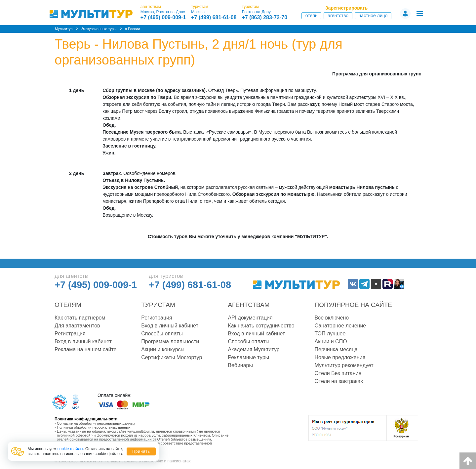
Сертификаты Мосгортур (172, 357)
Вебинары (240, 365)
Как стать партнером (80, 318)
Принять (141, 451)
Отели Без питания (338, 373)
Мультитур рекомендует (344, 365)
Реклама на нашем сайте (86, 349)
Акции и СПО (331, 341)
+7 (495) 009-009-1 (163, 18)
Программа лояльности (170, 341)
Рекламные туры (248, 357)
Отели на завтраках (339, 381)
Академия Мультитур (254, 349)
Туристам (158, 305)
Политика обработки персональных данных (94, 427)
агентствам (151, 7)
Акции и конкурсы (163, 349)
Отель (312, 16)
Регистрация (70, 334)
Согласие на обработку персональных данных (96, 423)
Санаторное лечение (340, 326)
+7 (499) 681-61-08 (214, 18)
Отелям (68, 305)
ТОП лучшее (330, 334)
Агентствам (249, 305)
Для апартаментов (77, 326)
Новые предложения (340, 357)
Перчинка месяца (336, 349)
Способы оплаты (162, 334)
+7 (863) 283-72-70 (265, 18)
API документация (250, 318)
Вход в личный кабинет (83, 341)
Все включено (332, 318)
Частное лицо (373, 16)
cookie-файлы (70, 449)
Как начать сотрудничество (261, 326)
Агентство (338, 16)
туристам (199, 7)
